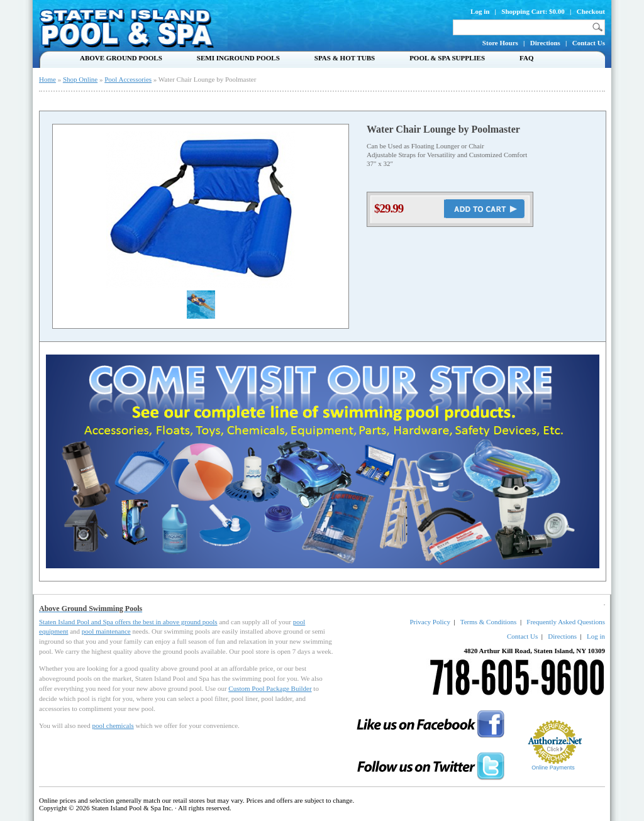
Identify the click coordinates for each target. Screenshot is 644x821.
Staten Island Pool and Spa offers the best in (101, 622)
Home (47, 79)
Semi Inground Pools (238, 58)
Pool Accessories (128, 79)
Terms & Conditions (489, 622)
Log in (480, 11)
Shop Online (80, 79)
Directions (545, 43)
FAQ (526, 58)
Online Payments (553, 768)
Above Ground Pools (121, 58)
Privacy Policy (430, 622)
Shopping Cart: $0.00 (533, 11)
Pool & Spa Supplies (447, 58)
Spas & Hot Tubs (345, 58)
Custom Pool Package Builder (270, 688)
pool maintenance (106, 631)
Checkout (591, 11)
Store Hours (500, 43)
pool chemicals (113, 725)
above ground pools (190, 622)
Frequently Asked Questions (566, 622)
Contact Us (589, 43)
